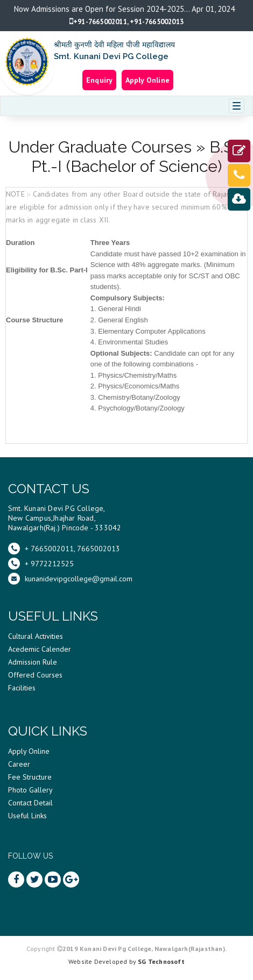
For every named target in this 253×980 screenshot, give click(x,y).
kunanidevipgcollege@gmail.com (70, 579)
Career (19, 764)
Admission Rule (33, 662)
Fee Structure (30, 777)
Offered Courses (35, 675)
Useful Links (27, 816)
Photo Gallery (30, 790)
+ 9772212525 (41, 564)
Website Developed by (127, 961)
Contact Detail (30, 803)
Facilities (22, 688)
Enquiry (99, 80)
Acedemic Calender (40, 649)
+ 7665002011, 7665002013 (64, 549)
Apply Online (147, 80)
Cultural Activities (36, 636)
